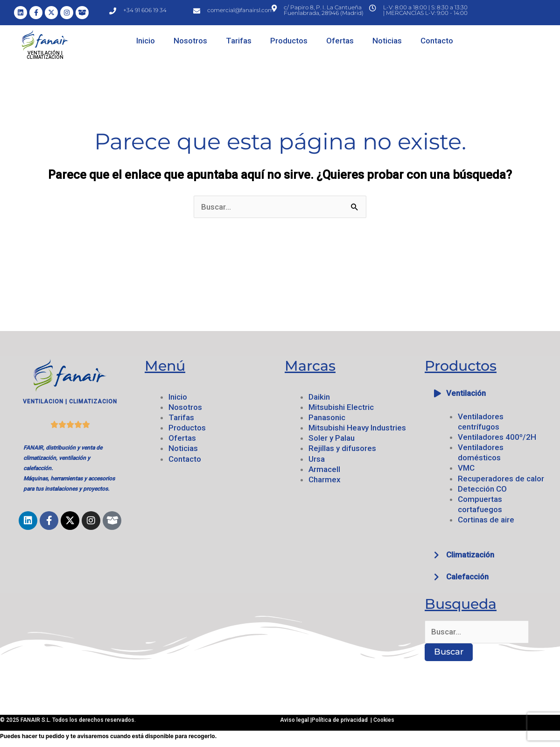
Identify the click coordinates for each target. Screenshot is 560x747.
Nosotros (190, 41)
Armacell (324, 469)
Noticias (387, 41)
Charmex (325, 479)
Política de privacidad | (343, 720)
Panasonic (327, 417)
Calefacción (467, 577)
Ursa (317, 459)
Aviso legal (295, 720)
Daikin (319, 397)
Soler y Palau (332, 438)
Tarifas (239, 41)
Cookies (384, 720)
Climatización (470, 555)
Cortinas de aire (486, 520)
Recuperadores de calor (501, 479)
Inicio (146, 41)
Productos (289, 41)
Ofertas (340, 41)
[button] (490, 393)
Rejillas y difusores (342, 448)
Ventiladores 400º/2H (497, 437)
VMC (466, 468)
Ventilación (466, 393)
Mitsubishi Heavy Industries (357, 428)
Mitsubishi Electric (341, 407)
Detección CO (482, 489)
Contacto (437, 41)
